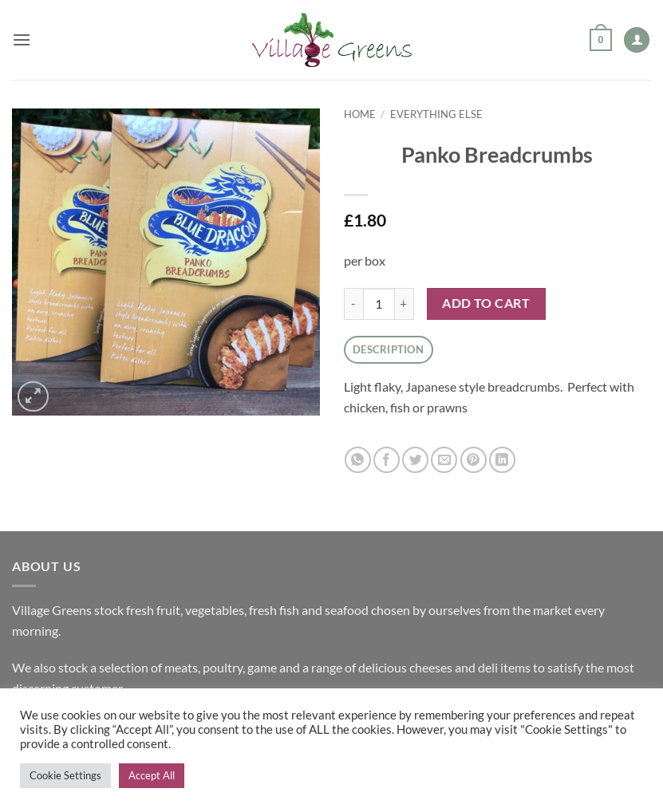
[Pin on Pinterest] (474, 460)
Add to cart (486, 303)
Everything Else (436, 114)
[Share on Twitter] (415, 460)
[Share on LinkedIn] (502, 460)
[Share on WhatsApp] (358, 460)
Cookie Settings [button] (65, 775)
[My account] (637, 40)
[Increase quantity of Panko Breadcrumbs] (405, 304)
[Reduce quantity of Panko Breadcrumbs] (353, 304)
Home (360, 114)
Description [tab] (388, 349)
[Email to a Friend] (444, 460)
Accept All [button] (152, 775)
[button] (22, 39)
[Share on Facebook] (387, 460)
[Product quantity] (379, 304)
